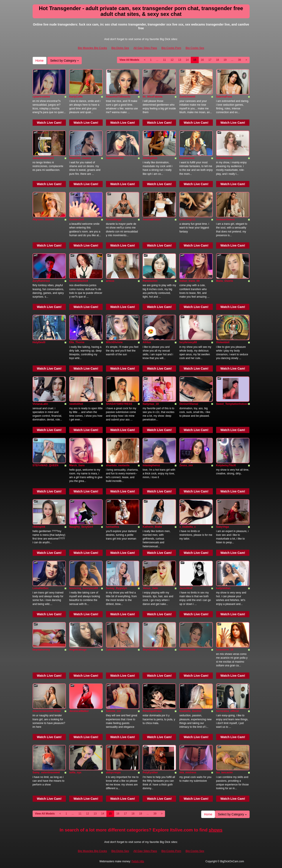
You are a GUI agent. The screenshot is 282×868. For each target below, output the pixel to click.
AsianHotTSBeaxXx (118, 97)
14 (187, 60)
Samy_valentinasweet (46, 772)
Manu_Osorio (225, 281)
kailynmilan (223, 588)
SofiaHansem (224, 158)
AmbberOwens (225, 219)
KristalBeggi (114, 219)
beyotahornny (41, 650)
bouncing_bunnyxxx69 (83, 588)
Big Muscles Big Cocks (92, 48)
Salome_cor (113, 711)
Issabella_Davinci (190, 711)
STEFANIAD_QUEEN (45, 465)
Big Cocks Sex (195, 48)
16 (202, 60)
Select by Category (65, 61)
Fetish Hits (138, 861)
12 (172, 60)
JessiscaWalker (79, 711)
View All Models (129, 60)
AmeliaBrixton (151, 219)
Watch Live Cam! (49, 123)
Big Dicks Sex (120, 48)
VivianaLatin (40, 404)
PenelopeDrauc (152, 711)
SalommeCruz (115, 158)
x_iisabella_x (187, 527)
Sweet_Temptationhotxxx (232, 404)
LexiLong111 (187, 219)
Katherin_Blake (152, 527)
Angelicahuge (78, 650)
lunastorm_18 (225, 650)
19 (225, 60)
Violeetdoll (223, 342)
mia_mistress (188, 772)
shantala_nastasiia (118, 465)
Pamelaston (150, 281)
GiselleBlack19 (79, 281)
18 (217, 60)
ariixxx (110, 281)
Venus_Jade (150, 588)
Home (40, 61)
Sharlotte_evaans (80, 158)
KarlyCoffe (76, 97)
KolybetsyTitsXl (226, 465)
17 (210, 60)
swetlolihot (76, 404)
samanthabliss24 (43, 158)
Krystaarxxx (187, 158)
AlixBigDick (150, 158)
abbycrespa (113, 772)
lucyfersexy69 (188, 342)
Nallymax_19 (151, 404)
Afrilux (147, 342)
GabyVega (223, 527)
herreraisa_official (227, 711)
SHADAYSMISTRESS (119, 404)
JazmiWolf (186, 588)
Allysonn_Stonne (43, 219)
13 (180, 60)
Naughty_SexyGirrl (81, 527)
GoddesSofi (77, 219)
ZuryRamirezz (41, 281)
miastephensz (151, 465)
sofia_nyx (75, 772)
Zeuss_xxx (186, 465)
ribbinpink (39, 527)
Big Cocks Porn (171, 48)
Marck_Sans (77, 465)
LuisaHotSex (41, 588)
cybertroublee (41, 97)
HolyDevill (39, 342)
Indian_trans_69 (189, 281)
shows (215, 830)
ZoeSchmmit (187, 97)
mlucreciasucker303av (47, 711)
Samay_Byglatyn (117, 588)
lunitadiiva (112, 527)
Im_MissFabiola (152, 97)
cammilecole (187, 650)
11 (164, 60)
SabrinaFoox (224, 97)
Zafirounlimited (116, 650)
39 (239, 60)
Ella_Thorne (77, 342)
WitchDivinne (114, 342)
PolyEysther (150, 772)
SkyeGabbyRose (153, 650)
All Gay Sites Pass (145, 48)
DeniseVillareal (189, 404)
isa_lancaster (224, 772)
